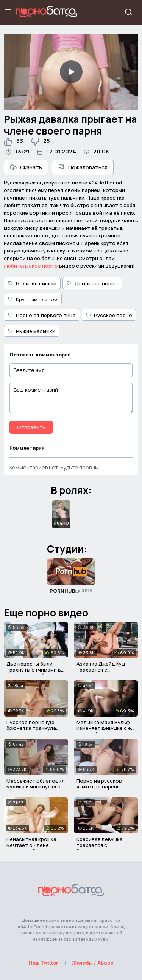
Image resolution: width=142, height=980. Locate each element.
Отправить (31, 427)
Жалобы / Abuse (93, 963)
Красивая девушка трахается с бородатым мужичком (104, 845)
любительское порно (31, 266)
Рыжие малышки (32, 331)
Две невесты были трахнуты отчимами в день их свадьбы (34, 670)
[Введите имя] (71, 370)
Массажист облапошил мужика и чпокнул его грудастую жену (36, 787)
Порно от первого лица (42, 315)
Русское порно (109, 315)
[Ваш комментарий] (71, 398)
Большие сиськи (32, 283)
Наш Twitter (44, 963)
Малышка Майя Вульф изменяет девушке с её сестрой (105, 728)
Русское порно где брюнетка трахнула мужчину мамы (31, 728)
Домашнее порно (92, 283)
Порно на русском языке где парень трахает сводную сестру (99, 790)
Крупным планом (33, 299)
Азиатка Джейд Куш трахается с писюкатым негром (101, 670)
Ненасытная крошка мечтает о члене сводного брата (31, 845)
